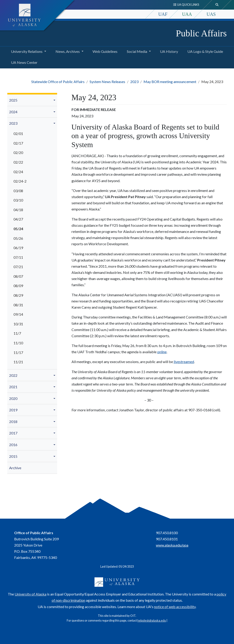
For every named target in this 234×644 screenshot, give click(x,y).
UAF (163, 14)
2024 (13, 112)
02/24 (18, 172)
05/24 (18, 229)
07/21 (18, 267)
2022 (13, 375)
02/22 (18, 162)
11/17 (18, 352)
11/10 (18, 343)
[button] (55, 100)
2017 (13, 433)
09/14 (18, 314)
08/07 (18, 276)
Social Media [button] (137, 51)
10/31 (18, 324)
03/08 (18, 191)
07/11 (18, 257)
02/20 (18, 152)
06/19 (18, 248)
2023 (134, 82)
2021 (13, 387)
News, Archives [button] (68, 51)
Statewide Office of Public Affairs (58, 82)
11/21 (18, 362)
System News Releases (107, 82)
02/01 (18, 133)
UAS (211, 14)
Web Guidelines (104, 51)
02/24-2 (20, 181)
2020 (13, 398)
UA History (168, 51)
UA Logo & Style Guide (204, 51)
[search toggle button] (217, 5)
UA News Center (23, 62)
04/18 (18, 210)
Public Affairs (201, 33)
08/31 (18, 305)
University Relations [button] (27, 51)
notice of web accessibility (175, 607)
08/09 (18, 286)
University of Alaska (31, 594)
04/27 (18, 219)
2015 (13, 456)
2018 (13, 422)
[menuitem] (32, 100)
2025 (13, 100)
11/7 (17, 333)
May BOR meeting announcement (170, 82)
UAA (187, 14)
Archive (15, 468)
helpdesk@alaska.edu (152, 620)
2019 (13, 410)
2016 (13, 445)
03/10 (18, 200)
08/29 (18, 295)
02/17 (18, 143)
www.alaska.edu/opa (172, 545)
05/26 (18, 238)
